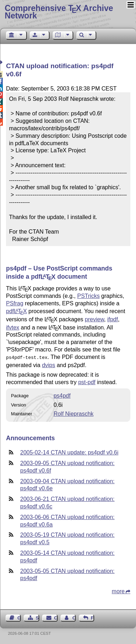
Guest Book (19, 617)
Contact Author (74, 617)
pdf (16, 311)
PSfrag (15, 303)
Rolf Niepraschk (73, 413)
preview (95, 319)
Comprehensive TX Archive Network (59, 12)
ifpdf (113, 319)
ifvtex (13, 328)
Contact (56, 617)
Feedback (92, 617)
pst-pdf (87, 381)
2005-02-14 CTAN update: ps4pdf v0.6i (69, 452)
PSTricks (88, 296)
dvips (48, 364)
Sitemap (38, 617)
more (118, 591)
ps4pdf (62, 395)
